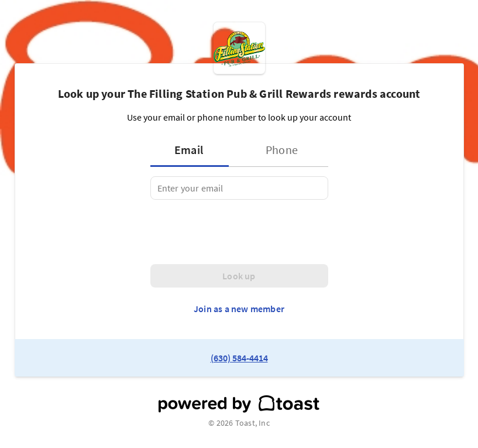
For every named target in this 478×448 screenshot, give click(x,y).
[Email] (239, 188)
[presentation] (239, 232)
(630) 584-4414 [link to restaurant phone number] (239, 358)
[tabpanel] (239, 188)
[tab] (193, 150)
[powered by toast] (239, 404)
